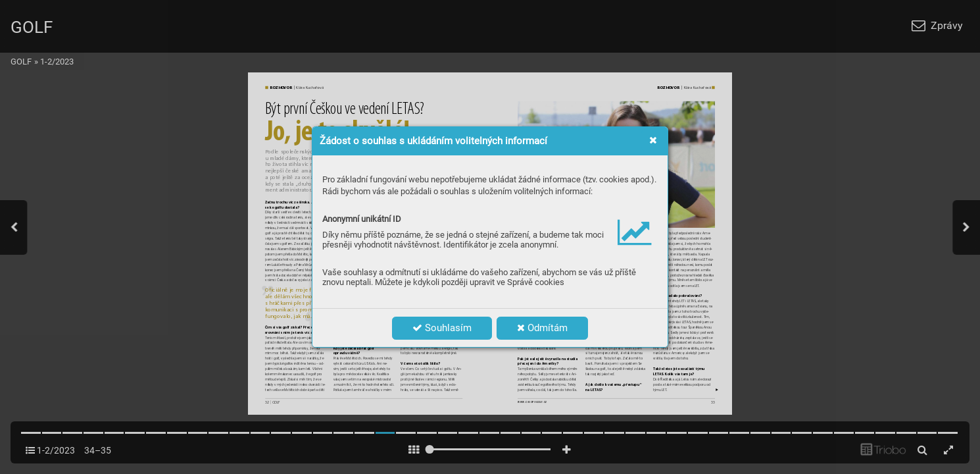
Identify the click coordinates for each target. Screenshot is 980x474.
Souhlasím (442, 328)
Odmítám (542, 328)
